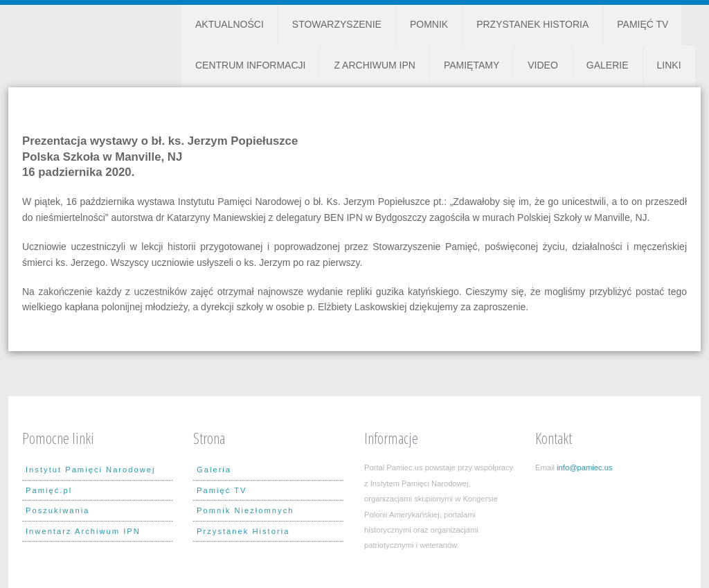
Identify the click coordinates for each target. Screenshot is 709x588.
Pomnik (429, 24)
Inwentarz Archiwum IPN (83, 531)
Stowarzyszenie (337, 24)
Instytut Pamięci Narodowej (91, 470)
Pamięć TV (643, 24)
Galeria (214, 470)
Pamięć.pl (49, 490)
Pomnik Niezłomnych (245, 510)
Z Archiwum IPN (374, 65)
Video (543, 65)
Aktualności (230, 24)
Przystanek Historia (532, 24)
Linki (669, 65)
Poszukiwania (57, 510)
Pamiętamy (472, 65)
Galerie (608, 65)
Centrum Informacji (250, 65)
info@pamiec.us (584, 467)
